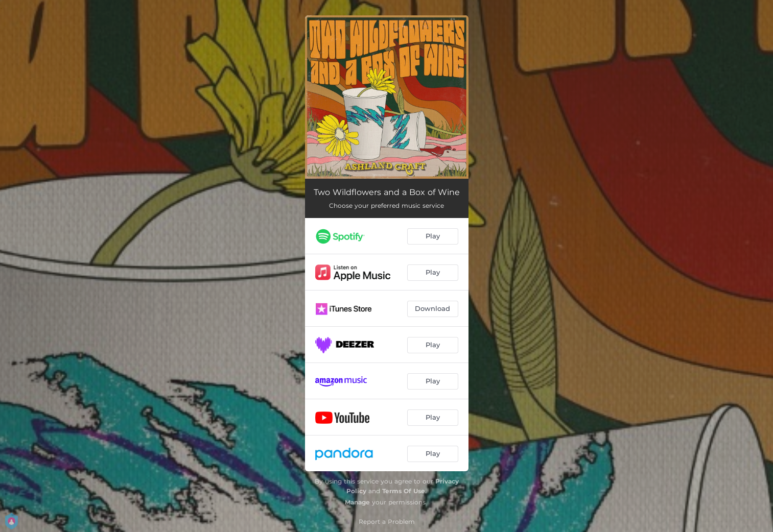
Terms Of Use (404, 491)
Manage (357, 502)
